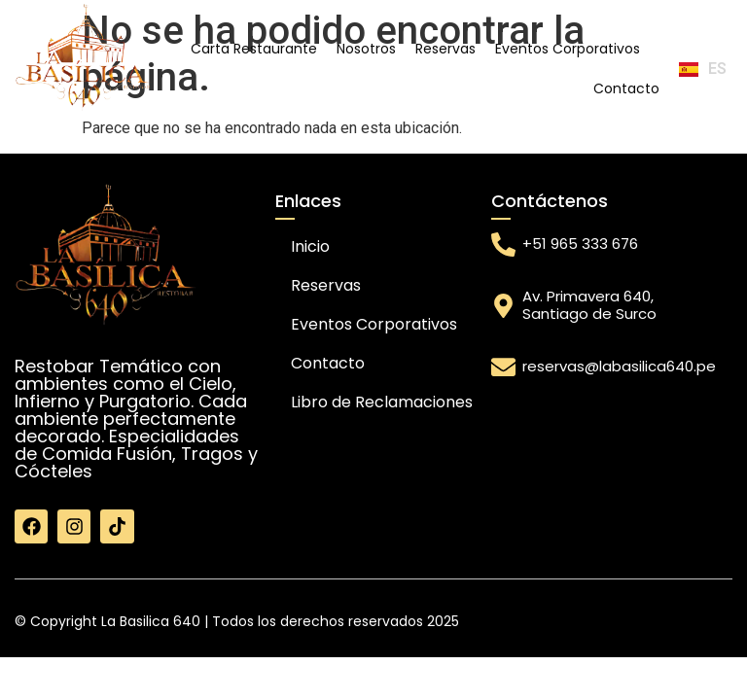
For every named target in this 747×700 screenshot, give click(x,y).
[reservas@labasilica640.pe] (503, 367)
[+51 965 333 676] (503, 245)
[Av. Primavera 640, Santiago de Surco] (503, 306)
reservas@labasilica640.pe (619, 366)
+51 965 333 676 (580, 244)
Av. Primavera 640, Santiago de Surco (589, 305)
